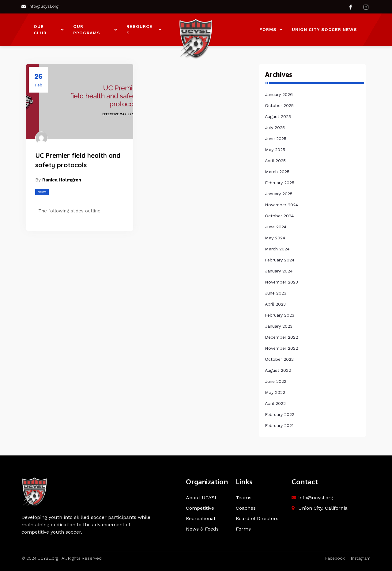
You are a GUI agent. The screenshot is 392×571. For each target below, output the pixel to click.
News (42, 193)
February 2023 (280, 315)
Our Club (49, 30)
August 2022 (278, 370)
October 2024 (279, 216)
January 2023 (279, 326)
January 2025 (279, 194)
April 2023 (275, 304)
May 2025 (275, 150)
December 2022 (281, 337)
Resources (144, 30)
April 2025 (275, 161)
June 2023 (276, 293)
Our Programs (95, 30)
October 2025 (279, 105)
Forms (271, 29)
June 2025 (276, 139)
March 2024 (277, 249)
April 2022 (275, 403)
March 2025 (277, 172)
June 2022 (276, 381)
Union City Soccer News (324, 29)
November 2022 (281, 348)
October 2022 (279, 359)
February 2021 (279, 425)
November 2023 (281, 282)
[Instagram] (366, 7)
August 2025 (278, 116)
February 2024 (280, 260)
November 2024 (281, 205)
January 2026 (279, 94)
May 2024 (275, 238)
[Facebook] (351, 7)
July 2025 (275, 128)
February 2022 (280, 414)
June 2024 (276, 227)
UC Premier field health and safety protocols (78, 161)
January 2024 (279, 271)
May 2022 (275, 392)
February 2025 (280, 183)
